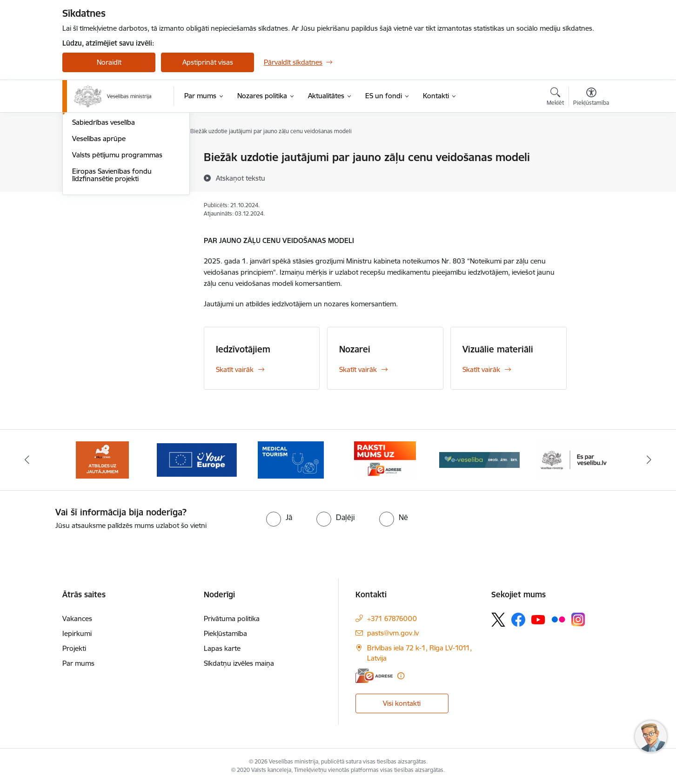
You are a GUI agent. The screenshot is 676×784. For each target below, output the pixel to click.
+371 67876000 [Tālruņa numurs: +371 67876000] (392, 618)
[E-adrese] (374, 676)
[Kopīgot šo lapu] (591, 177)
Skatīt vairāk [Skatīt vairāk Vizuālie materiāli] (481, 369)
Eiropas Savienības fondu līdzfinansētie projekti (112, 275)
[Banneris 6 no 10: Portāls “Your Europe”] (197, 459)
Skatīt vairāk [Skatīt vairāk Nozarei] (358, 369)
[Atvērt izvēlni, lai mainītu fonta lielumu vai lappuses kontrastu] (591, 98)
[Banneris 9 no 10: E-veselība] (479, 459)
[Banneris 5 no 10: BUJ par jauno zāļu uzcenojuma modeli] (102, 459)
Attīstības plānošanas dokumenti (123, 158)
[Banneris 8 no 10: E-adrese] (385, 459)
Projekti (74, 648)
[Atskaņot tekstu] (241, 178)
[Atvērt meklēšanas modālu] (555, 98)
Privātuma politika (232, 618)
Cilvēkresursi (92, 174)
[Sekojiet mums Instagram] (578, 619)
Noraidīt (109, 62)
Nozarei (355, 349)
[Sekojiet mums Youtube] (538, 619)
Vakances (77, 618)
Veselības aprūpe (99, 239)
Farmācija (87, 206)
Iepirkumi (77, 633)
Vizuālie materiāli (498, 349)
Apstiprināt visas (208, 62)
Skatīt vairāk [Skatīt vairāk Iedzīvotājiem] (235, 369)
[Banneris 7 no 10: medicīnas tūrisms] (291, 459)
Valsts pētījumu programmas (117, 255)
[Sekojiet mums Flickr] (558, 619)
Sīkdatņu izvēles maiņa (239, 663)
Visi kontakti (402, 703)
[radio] (279, 517)
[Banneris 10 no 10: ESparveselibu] (574, 459)
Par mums (78, 663)
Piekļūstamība (225, 633)
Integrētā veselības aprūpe (114, 190)
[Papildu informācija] (401, 676)
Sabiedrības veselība (104, 223)
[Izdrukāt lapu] (591, 153)
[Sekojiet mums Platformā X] (498, 620)
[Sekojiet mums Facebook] (518, 620)
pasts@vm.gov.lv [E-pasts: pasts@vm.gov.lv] (393, 633)
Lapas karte (222, 648)
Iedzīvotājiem (243, 349)
